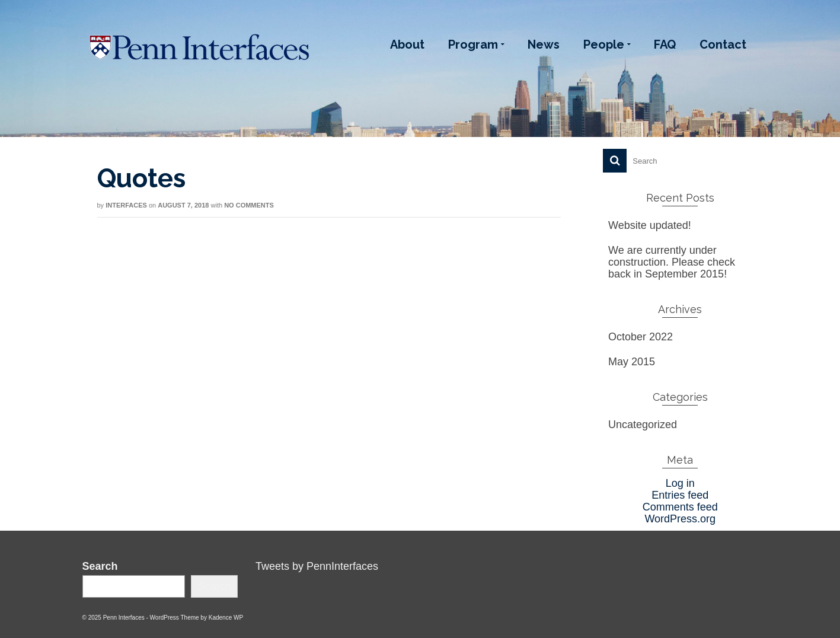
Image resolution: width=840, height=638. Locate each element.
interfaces (126, 205)
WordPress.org (680, 519)
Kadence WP (226, 618)
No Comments (249, 205)
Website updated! (650, 225)
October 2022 (641, 337)
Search (100, 566)
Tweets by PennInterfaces (317, 566)
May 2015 (632, 362)
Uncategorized (643, 425)
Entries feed (680, 495)
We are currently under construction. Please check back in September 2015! (672, 262)
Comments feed (680, 507)
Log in (680, 483)
